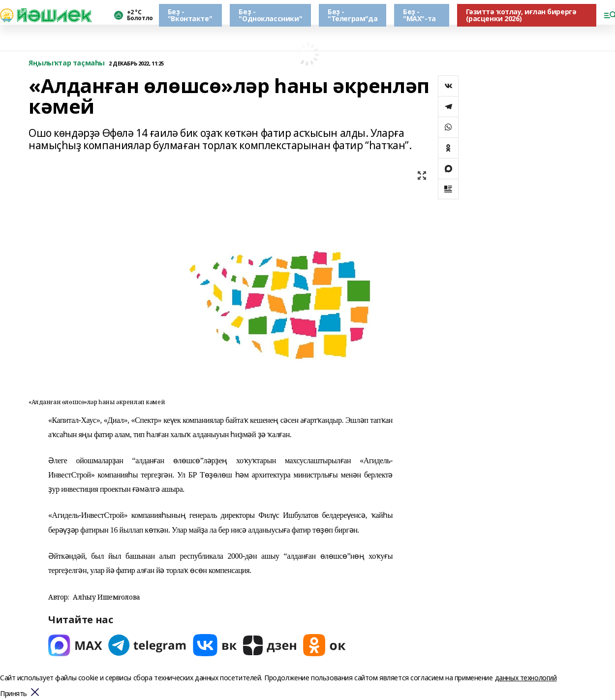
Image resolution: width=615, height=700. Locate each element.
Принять (14, 694)
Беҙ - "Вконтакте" (190, 15)
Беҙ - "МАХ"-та (419, 15)
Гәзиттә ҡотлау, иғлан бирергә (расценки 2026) (521, 15)
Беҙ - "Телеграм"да (353, 15)
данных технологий (526, 678)
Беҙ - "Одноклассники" (270, 15)
